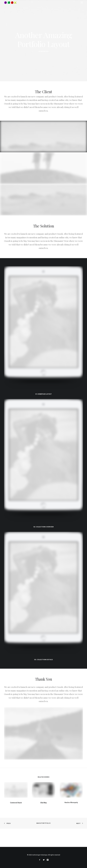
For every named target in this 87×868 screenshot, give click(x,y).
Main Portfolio (43, 823)
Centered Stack (16, 801)
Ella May (43, 799)
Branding (45, 51)
